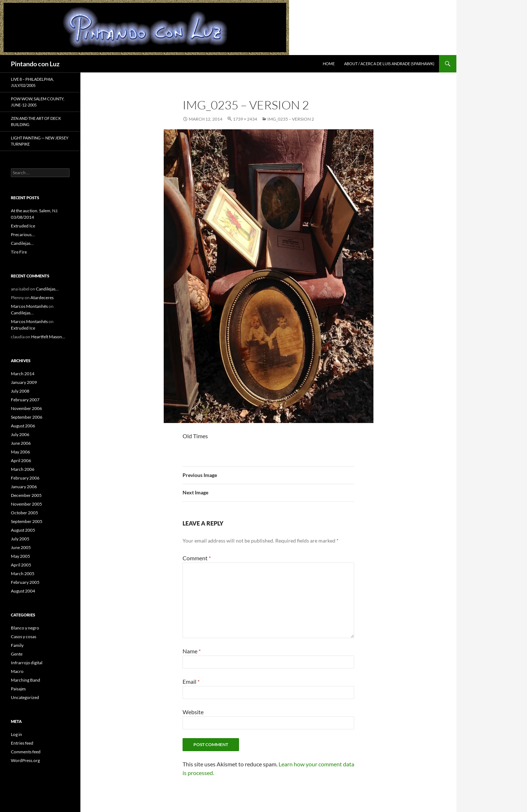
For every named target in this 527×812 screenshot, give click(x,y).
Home (329, 64)
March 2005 (23, 574)
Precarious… (23, 235)
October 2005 (24, 513)
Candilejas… (22, 243)
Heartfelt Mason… (48, 337)
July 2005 (20, 539)
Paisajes (18, 689)
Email (191, 681)
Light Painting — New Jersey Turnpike (40, 141)
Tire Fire (19, 252)
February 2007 (25, 400)
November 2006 (26, 408)
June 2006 (21, 443)
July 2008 (20, 391)
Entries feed (22, 743)
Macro (17, 671)
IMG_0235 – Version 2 (291, 119)
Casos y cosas (24, 637)
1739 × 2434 (245, 119)
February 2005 (25, 582)
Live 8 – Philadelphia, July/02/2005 (32, 82)
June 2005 (21, 547)
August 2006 (23, 426)
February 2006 (25, 478)
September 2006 (27, 417)
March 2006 (23, 469)
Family (17, 645)
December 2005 (26, 495)
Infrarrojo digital (27, 663)
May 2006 (20, 452)
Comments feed (26, 752)
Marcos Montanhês (29, 306)
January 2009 (24, 382)
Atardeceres (42, 298)
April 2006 (21, 461)
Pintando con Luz (35, 64)
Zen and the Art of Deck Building (36, 121)
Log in (16, 734)
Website (193, 712)
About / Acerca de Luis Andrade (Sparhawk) (389, 64)
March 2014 (23, 374)
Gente (17, 654)
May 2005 (20, 556)
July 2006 (20, 434)
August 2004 (23, 591)
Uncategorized (25, 697)
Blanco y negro (25, 628)
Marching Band (26, 680)
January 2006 (24, 487)
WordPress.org (25, 760)
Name (192, 651)
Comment (197, 558)
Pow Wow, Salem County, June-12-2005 (37, 102)
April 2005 (21, 565)
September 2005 (27, 521)
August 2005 (23, 530)
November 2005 (26, 504)
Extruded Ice (23, 226)
